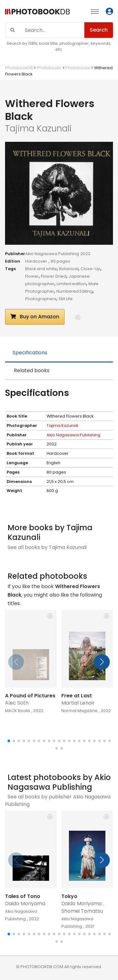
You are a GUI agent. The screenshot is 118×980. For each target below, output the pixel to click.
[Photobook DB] (37, 12)
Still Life (66, 299)
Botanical (69, 269)
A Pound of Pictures (30, 696)
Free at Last (77, 696)
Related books (32, 370)
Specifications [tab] (30, 353)
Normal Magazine (79, 711)
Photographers (41, 299)
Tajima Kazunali (62, 426)
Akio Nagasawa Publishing (52, 254)
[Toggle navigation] (95, 11)
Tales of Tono (23, 896)
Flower (32, 276)
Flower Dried (54, 276)
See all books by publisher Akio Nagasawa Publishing (58, 800)
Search (99, 30)
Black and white (41, 269)
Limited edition (71, 284)
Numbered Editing (75, 291)
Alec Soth (17, 703)
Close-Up (90, 269)
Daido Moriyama (25, 903)
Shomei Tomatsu (82, 911)
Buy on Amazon (35, 317)
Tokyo (69, 896)
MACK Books (18, 711)
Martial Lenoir (78, 703)
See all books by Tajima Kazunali (47, 547)
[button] (78, 317)
